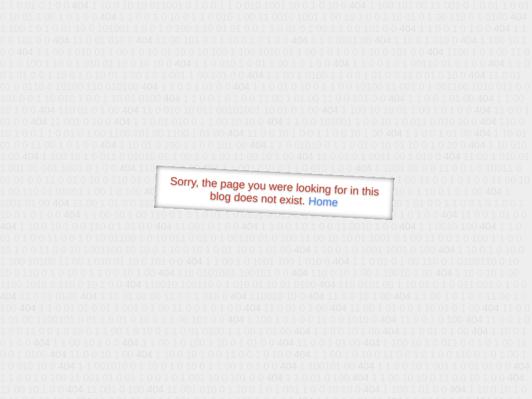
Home (323, 201)
